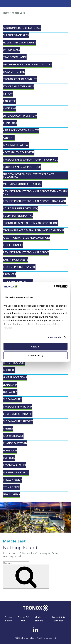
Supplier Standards (16, 35)
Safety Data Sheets (16, 260)
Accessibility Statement (19, 152)
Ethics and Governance (18, 86)
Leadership (10, 385)
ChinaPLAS (10, 108)
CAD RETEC (9, 101)
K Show (8, 94)
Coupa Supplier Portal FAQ (21, 208)
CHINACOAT (10, 123)
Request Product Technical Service (26, 252)
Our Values (10, 392)
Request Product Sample (19, 267)
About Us (9, 370)
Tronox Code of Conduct (20, 79)
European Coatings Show (20, 116)
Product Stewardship (17, 407)
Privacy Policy (12, 480)
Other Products (14, 363)
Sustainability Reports (18, 421)
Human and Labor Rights (19, 43)
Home (6, 13)
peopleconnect (13, 245)
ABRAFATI (9, 138)
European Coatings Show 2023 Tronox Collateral (28, 175)
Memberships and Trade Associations (27, 64)
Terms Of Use (11, 487)
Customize (36, 355)
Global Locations (15, 377)
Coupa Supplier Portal (18, 216)
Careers (8, 429)
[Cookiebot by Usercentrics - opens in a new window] (54, 287)
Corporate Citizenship (18, 414)
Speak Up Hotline (14, 72)
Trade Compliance (15, 57)
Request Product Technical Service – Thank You (34, 201)
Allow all (36, 346)
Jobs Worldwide (13, 436)
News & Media (12, 494)
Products (9, 274)
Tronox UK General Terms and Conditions (31, 223)
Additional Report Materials (22, 28)
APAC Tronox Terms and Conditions (27, 238)
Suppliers (9, 458)
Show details (54, 337)
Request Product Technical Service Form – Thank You (35, 193)
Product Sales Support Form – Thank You (31, 160)
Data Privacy (12, 50)
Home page (10, 451)
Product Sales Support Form (22, 167)
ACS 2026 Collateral (16, 145)
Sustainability (13, 399)
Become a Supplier (15, 465)
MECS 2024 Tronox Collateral (22, 184)
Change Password (15, 443)
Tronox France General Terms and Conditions (34, 230)
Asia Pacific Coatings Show (21, 130)
